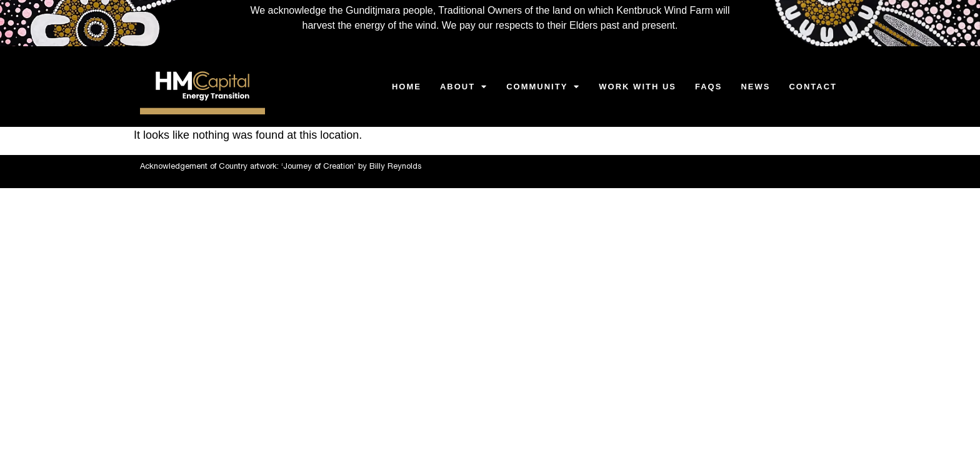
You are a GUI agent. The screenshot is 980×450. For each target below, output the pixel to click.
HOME (407, 87)
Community (543, 87)
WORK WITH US (637, 87)
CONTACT (813, 87)
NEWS (755, 87)
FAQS (708, 87)
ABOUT (464, 87)
